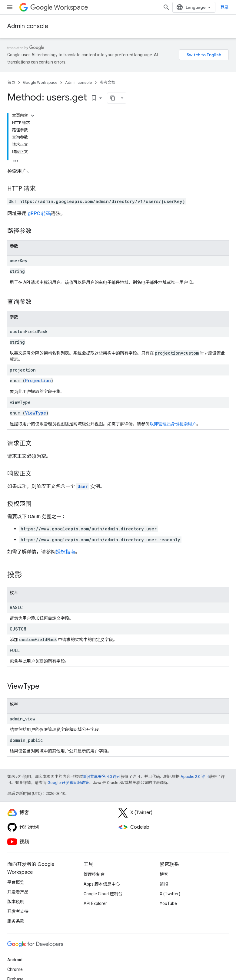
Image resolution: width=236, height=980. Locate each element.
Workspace (59, 7)
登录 (224, 7)
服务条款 (16, 921)
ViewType (36, 413)
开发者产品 (18, 892)
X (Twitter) (170, 894)
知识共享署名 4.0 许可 (101, 777)
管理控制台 (94, 874)
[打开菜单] (10, 7)
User (83, 486)
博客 (164, 874)
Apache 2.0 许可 (195, 777)
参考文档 (108, 82)
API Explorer (95, 903)
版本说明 (16, 902)
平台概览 (16, 882)
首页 (11, 82)
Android (15, 960)
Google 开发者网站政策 (68, 783)
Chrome (15, 969)
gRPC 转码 (39, 213)
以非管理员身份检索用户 (173, 424)
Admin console (28, 26)
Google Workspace (40, 82)
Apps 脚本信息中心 (102, 884)
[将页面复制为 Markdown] (113, 98)
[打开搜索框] (166, 7)
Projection (38, 380)
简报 (164, 884)
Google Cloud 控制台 (103, 894)
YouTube (168, 903)
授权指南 (65, 552)
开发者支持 (18, 911)
